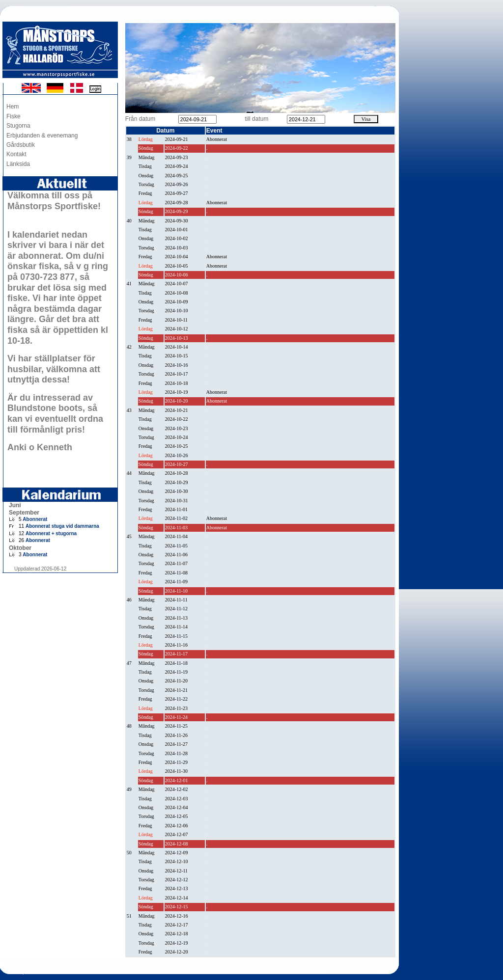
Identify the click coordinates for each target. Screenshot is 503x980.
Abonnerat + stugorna (51, 533)
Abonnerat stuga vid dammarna (62, 526)
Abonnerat (35, 519)
